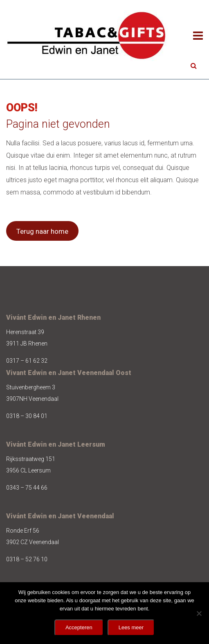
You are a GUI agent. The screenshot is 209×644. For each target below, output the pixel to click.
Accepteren (79, 627)
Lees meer (131, 627)
